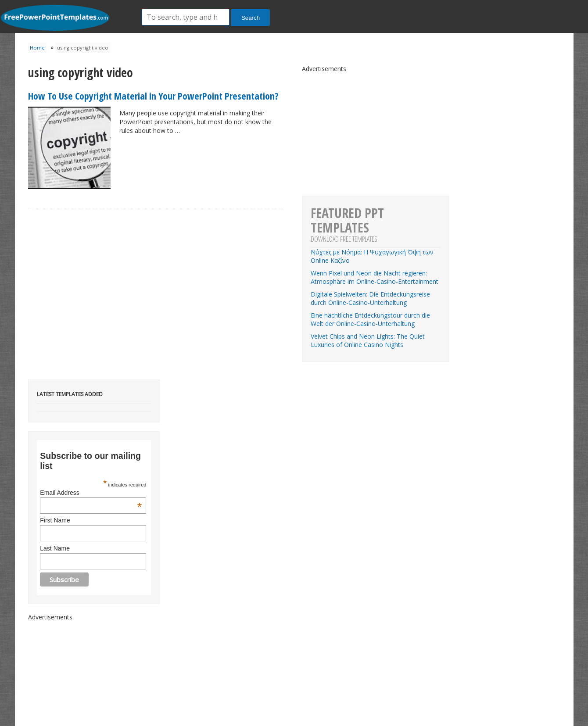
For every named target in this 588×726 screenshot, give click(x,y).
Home (37, 48)
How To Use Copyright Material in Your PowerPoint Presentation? (153, 96)
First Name (55, 520)
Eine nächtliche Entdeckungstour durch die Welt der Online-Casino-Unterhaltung (370, 319)
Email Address (91, 493)
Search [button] (251, 18)
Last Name (55, 548)
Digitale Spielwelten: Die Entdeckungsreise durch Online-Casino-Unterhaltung (370, 298)
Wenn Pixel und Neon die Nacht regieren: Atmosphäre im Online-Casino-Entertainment (375, 277)
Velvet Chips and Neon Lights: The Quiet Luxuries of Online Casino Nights (368, 340)
